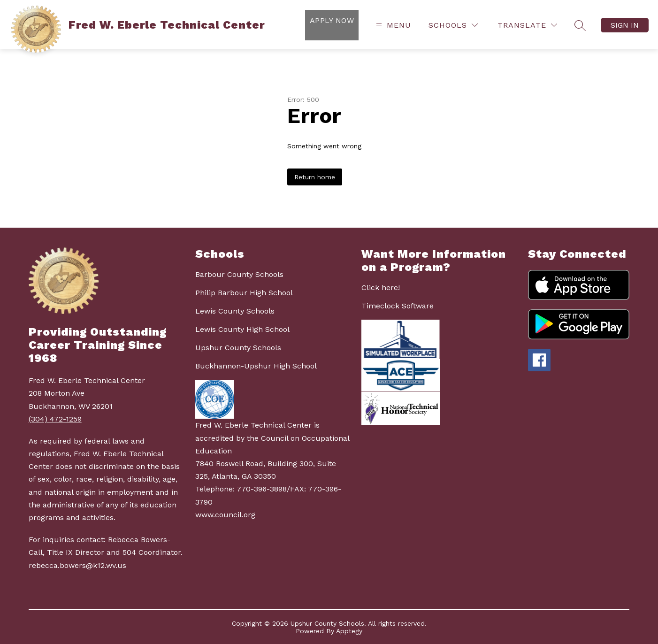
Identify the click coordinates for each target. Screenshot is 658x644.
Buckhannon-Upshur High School (256, 366)
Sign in (625, 25)
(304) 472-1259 (55, 419)
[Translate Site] (527, 25)
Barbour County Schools (239, 274)
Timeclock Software (398, 306)
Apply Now (332, 20)
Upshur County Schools (238, 348)
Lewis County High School (242, 329)
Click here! (381, 287)
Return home (315, 177)
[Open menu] (392, 25)
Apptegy (349, 631)
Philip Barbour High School (244, 293)
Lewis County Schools (235, 311)
